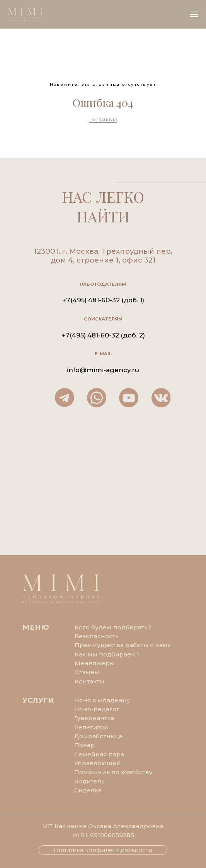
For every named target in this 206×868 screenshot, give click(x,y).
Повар (84, 745)
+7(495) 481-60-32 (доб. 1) (103, 300)
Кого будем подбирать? (113, 627)
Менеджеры (95, 663)
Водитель (89, 781)
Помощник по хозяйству (113, 772)
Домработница (98, 736)
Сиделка (88, 790)
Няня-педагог (97, 709)
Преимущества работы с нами (123, 645)
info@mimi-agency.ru (103, 370)
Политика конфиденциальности (103, 850)
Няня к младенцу (102, 700)
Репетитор (91, 727)
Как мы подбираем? (107, 654)
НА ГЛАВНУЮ (103, 120)
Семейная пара (99, 754)
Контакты (89, 681)
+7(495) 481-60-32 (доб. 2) (103, 335)
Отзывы (87, 672)
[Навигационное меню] (194, 14)
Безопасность (97, 636)
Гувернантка (94, 718)
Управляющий (98, 763)
